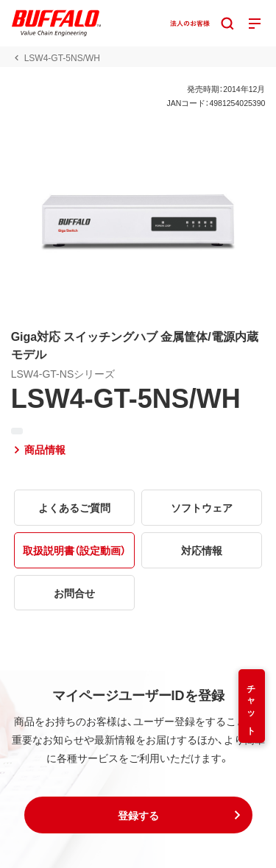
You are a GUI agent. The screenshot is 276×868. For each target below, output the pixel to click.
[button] (138, 815)
